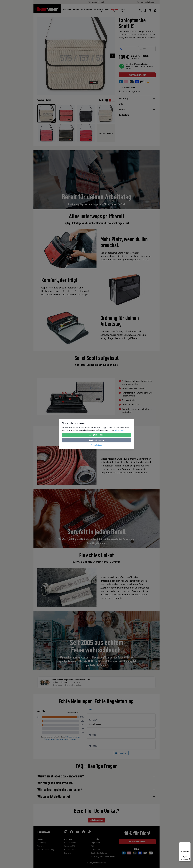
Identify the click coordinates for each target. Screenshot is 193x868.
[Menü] (189, 844)
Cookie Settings (96, 445)
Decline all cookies (96, 440)
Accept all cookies (96, 435)
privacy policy (120, 430)
